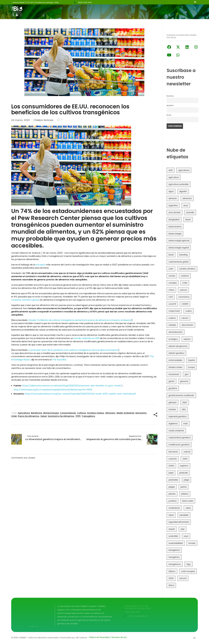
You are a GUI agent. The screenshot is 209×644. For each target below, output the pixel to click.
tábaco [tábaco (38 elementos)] (172, 571)
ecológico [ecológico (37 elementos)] (173, 339)
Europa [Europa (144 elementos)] (191, 367)
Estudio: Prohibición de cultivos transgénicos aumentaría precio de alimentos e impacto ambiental (80, 320)
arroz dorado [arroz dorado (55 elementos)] (174, 212)
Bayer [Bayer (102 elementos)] (188, 220)
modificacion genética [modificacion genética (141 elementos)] (179, 445)
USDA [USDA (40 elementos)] (171, 578)
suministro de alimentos (61, 416)
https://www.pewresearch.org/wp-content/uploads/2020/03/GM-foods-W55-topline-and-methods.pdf (80, 394)
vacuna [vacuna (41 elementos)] (183, 578)
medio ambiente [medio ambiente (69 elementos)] (176, 431)
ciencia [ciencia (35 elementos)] (183, 290)
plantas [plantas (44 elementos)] (172, 494)
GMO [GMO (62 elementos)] (185, 402)
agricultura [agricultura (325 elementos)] (174, 177)
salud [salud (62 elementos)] (171, 515)
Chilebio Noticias (43, 120)
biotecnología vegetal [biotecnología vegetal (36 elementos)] (179, 248)
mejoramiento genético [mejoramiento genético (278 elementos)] (180, 438)
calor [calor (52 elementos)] (171, 269)
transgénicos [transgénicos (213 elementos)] (175, 564)
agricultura (24, 413)
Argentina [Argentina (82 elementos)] (173, 206)
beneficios (37, 413)
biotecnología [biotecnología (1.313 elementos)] (175, 234)
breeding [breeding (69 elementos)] (183, 255)
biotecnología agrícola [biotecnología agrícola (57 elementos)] (179, 241)
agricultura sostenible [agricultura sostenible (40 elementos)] (179, 184)
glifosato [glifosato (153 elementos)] (173, 402)
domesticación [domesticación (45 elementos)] (176, 332)
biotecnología (51, 413)
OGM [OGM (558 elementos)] (185, 459)
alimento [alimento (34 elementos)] (173, 198)
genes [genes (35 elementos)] (171, 381)
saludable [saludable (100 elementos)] (184, 515)
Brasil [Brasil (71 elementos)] (171, 255)
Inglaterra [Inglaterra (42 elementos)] (173, 424)
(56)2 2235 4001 (85, 2)
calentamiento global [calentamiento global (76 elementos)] (178, 262)
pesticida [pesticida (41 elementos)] (183, 473)
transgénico (88, 416)
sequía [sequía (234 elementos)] (172, 529)
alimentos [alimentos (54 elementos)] (187, 198)
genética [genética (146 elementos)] (173, 388)
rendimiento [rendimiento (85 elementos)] (174, 508)
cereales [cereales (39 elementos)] (173, 283)
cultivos (82, 413)
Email (169, 115)
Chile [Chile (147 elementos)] (185, 283)
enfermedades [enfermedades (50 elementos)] (175, 360)
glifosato (110, 413)
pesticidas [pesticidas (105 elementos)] (173, 480)
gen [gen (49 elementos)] (187, 374)
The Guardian (59, 360)
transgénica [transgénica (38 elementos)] (174, 550)
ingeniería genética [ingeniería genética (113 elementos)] (178, 416)
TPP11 (78, 416)
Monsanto (141, 413)
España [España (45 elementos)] (192, 360)
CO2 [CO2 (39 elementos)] (171, 297)
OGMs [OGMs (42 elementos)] (171, 466)
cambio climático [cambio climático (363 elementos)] (187, 269)
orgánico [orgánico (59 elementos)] (184, 466)
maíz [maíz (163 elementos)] (185, 424)
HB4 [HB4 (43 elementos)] (184, 409)
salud (43, 416)
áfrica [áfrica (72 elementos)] (171, 585)
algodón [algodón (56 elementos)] (183, 191)
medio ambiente (125, 413)
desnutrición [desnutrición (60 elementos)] (187, 325)
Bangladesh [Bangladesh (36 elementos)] (174, 220)
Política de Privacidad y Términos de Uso (108, 637)
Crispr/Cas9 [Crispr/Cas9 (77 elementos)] (174, 311)
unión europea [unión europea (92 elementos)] (188, 571)
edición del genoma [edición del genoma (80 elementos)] (178, 346)
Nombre (170, 96)
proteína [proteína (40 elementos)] (172, 501)
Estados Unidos (96, 413)
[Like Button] (59, 120)
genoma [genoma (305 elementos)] (184, 381)
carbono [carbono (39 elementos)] (185, 276)
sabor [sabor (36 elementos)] (188, 508)
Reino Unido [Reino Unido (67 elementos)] (188, 501)
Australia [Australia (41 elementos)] (190, 212)
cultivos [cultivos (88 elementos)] (172, 318)
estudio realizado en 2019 (87, 338)
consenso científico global (25, 300)
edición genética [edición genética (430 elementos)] (176, 353)
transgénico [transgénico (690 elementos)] (174, 557)
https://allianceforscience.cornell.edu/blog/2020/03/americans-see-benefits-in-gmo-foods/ (72, 386)
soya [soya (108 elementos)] (186, 536)
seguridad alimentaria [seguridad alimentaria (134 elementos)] (179, 522)
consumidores (68, 413)
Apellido (170, 105)
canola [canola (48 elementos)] (172, 276)
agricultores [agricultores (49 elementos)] (184, 170)
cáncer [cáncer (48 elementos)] (185, 318)
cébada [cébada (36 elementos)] (172, 325)
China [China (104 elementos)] (171, 290)
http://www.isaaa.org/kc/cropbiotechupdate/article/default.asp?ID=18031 (53, 390)
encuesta (41, 265)
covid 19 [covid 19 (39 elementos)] (172, 304)
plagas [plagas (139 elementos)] (172, 487)
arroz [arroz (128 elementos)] (186, 206)
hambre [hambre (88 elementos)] (172, 409)
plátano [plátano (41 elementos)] (185, 494)
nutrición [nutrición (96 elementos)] (173, 459)
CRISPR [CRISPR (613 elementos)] (185, 304)
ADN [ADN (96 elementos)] (171, 170)
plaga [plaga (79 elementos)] (186, 480)
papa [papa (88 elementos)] (171, 473)
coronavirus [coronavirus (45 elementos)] (184, 297)
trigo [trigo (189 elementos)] (189, 564)
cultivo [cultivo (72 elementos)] (189, 311)
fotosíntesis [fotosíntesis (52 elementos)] (174, 374)
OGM (14, 416)
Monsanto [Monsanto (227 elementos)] (173, 452)
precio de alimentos (28, 416)
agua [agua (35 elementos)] (171, 191)
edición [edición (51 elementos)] (187, 339)
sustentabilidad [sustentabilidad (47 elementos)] (176, 543)
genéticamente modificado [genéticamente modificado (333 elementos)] (181, 395)
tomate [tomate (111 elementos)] (192, 543)
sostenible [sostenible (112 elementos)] (173, 536)
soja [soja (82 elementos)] (182, 529)
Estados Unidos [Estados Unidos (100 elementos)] (175, 367)
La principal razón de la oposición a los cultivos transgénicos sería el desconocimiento (73, 350)
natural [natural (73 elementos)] (187, 452)
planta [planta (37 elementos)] (184, 487)
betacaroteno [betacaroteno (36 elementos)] (175, 227)
